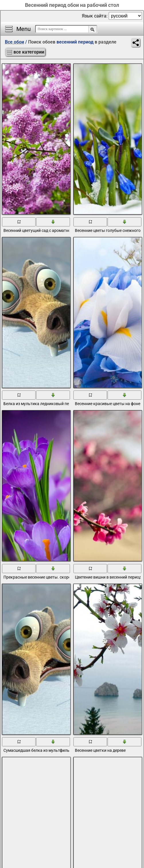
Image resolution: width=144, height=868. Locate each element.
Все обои (14, 42)
